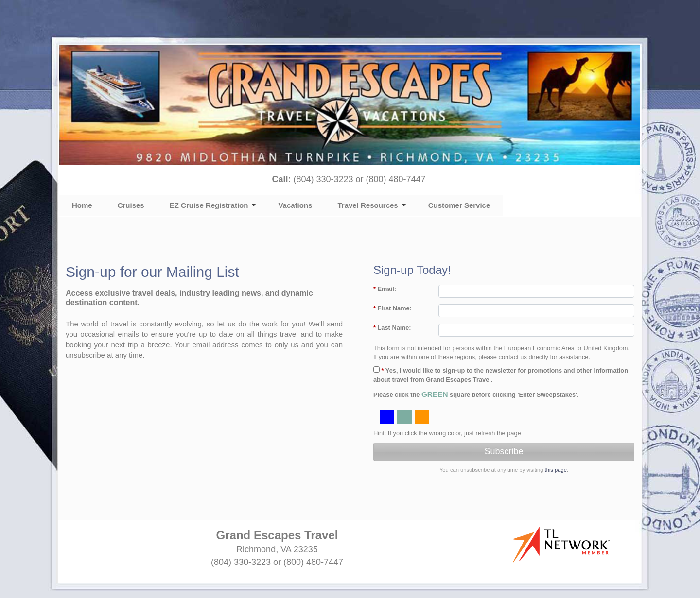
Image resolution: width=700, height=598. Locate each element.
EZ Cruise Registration (209, 205)
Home (82, 205)
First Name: (393, 308)
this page (556, 470)
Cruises (131, 205)
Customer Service (459, 205)
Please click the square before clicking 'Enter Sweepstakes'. (476, 394)
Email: (385, 289)
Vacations (295, 205)
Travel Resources (367, 205)
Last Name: (392, 328)
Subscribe (504, 451)
